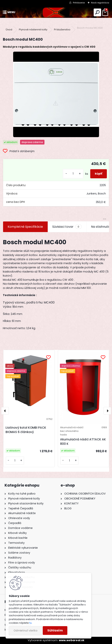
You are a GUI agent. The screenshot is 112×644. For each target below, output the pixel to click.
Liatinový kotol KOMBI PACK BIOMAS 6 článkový (26, 430)
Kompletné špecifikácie (25, 227)
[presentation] (5, 411)
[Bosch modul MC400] (56, 94)
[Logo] (56, 12)
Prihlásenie (79, 3)
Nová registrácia (100, 3)
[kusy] (73, 174)
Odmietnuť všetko (25, 631)
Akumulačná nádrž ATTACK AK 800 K (83, 442)
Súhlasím (55, 630)
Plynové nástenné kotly (33, 30)
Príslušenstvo (62, 30)
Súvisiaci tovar (67, 227)
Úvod (9, 30)
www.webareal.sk (72, 640)
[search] (97, 12)
